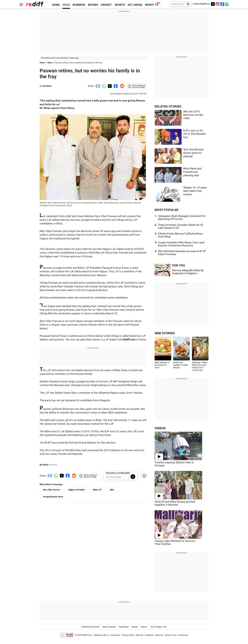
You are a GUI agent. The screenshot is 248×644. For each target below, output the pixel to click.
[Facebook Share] (115, 86)
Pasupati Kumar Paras (53, 497)
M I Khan (47, 86)
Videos (144, 627)
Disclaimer (115, 635)
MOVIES (93, 5)
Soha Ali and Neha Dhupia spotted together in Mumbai (175, 503)
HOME (56, 5)
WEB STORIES (165, 333)
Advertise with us (101, 635)
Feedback (149, 635)
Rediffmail (124, 627)
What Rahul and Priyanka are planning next (192, 172)
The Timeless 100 (158, 627)
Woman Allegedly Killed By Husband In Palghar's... (188, 272)
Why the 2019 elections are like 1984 (193, 115)
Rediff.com (87, 635)
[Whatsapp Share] (103, 86)
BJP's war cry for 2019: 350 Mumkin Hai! (194, 134)
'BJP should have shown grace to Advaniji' (193, 153)
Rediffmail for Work (91, 627)
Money (135, 627)
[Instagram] (218, 4)
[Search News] (187, 4)
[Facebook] (222, 4)
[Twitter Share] (109, 86)
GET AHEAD (135, 5)
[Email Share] (97, 86)
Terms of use (171, 635)
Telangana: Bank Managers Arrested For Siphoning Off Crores (182, 218)
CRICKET (106, 5)
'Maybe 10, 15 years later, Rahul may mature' (195, 191)
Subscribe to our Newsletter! (118, 473)
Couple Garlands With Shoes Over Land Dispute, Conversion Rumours (181, 244)
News (50, 63)
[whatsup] (227, 4)
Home (42, 63)
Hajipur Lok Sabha (76, 490)
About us (159, 635)
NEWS (66, 5)
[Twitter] (213, 4)
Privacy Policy (128, 635)
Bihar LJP (97, 490)
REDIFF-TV (152, 5)
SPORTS (120, 5)
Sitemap (139, 635)
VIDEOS (160, 428)
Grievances (183, 635)
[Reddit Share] (121, 86)
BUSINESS (79, 5)
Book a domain (109, 627)
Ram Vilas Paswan (51, 490)
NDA (112, 490)
